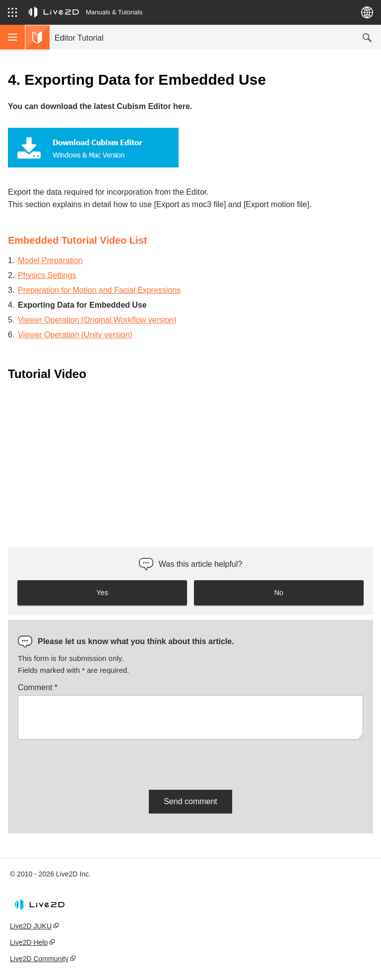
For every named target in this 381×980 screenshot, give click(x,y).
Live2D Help (29, 942)
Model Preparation (50, 260)
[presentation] (93, 763)
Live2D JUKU (31, 926)
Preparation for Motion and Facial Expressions (99, 290)
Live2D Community (39, 959)
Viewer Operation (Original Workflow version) (97, 320)
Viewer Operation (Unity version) (75, 335)
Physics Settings (47, 275)
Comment (38, 687)
